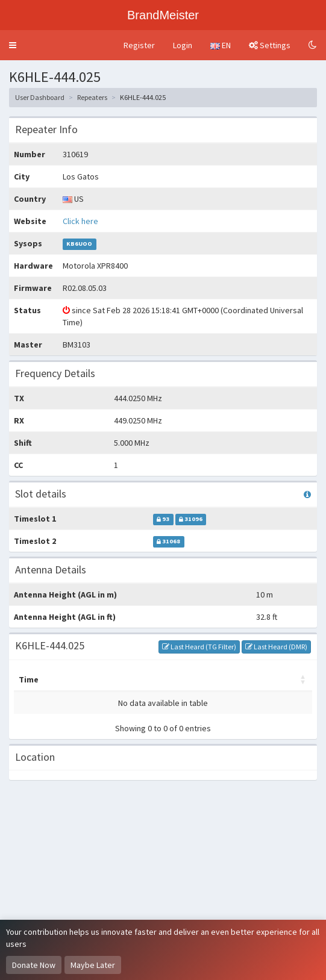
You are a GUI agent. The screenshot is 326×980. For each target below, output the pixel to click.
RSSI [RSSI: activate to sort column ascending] (288, 679)
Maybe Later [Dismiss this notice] (93, 965)
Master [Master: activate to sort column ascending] (73, 679)
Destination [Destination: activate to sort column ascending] (179, 679)
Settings (270, 45)
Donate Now (34, 965)
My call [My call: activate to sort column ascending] (121, 679)
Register (139, 45)
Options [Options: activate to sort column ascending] (242, 679)
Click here (80, 221)
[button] (13, 45)
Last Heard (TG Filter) (199, 647)
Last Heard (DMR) (276, 647)
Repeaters (92, 97)
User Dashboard (40, 97)
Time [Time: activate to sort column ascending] (29, 679)
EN (221, 45)
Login (183, 45)
